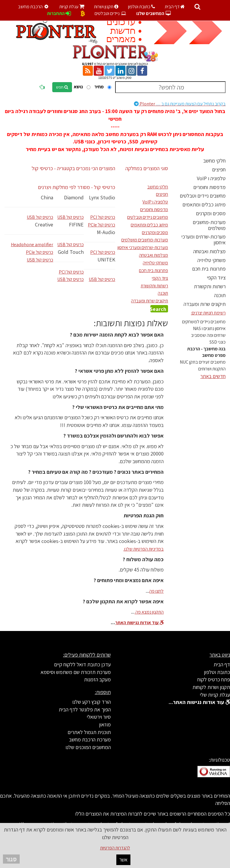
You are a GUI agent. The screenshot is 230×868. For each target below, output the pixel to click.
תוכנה (220, 295)
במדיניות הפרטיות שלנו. (143, 549)
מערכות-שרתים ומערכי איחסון (203, 240)
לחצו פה (156, 591)
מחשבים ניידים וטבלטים (203, 196)
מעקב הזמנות (97, 679)
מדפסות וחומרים (209, 187)
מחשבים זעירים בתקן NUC (203, 362)
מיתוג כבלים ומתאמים (204, 204)
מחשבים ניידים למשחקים (204, 322)
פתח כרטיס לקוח (214, 679)
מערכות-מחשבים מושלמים (209, 225)
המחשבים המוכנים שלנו (88, 747)
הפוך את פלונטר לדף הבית (85, 709)
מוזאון (105, 724)
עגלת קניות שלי (215, 695)
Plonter (180, 104)
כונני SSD (218, 342)
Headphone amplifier (32, 245)
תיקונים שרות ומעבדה (205, 304)
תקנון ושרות (106, 7)
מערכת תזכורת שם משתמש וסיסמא (76, 672)
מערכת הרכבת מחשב (90, 739)
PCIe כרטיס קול (40, 252)
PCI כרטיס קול (71, 272)
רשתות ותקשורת (210, 286)
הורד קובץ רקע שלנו (92, 702)
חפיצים (219, 169)
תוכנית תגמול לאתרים (89, 732)
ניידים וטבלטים (111, 13)
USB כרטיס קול (40, 217)
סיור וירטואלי (99, 717)
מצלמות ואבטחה (209, 251)
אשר (123, 860)
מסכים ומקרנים (211, 213)
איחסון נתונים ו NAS (209, 328)
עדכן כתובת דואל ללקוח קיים (82, 664)
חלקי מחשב (214, 161)
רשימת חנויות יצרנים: (208, 313)
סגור (11, 859)
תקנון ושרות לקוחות (211, 687)
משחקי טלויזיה (211, 260)
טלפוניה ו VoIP (211, 178)
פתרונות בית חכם (209, 269)
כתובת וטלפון (142, 7)
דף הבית (175, 7)
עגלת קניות (72, 7)
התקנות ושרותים (212, 369)
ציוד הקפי (216, 278)
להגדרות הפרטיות (115, 848)
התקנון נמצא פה (149, 612)
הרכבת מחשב (34, 7)
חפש (62, 87)
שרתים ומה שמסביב (208, 335)
